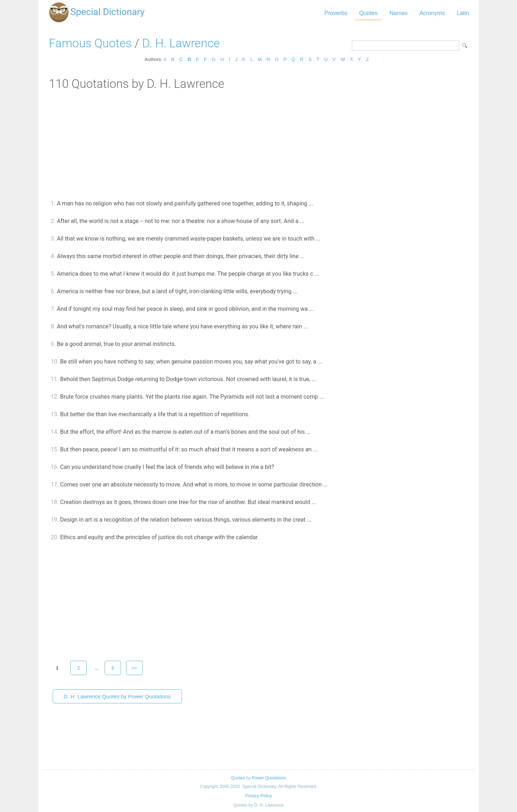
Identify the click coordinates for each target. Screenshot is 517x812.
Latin (463, 13)
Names (399, 13)
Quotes (368, 13)
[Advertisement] (259, 144)
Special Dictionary (108, 12)
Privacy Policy (258, 796)
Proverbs (336, 13)
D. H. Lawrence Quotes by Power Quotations (117, 696)
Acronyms (432, 13)
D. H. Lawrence (181, 43)
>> (134, 668)
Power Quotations (269, 778)
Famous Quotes (90, 43)
